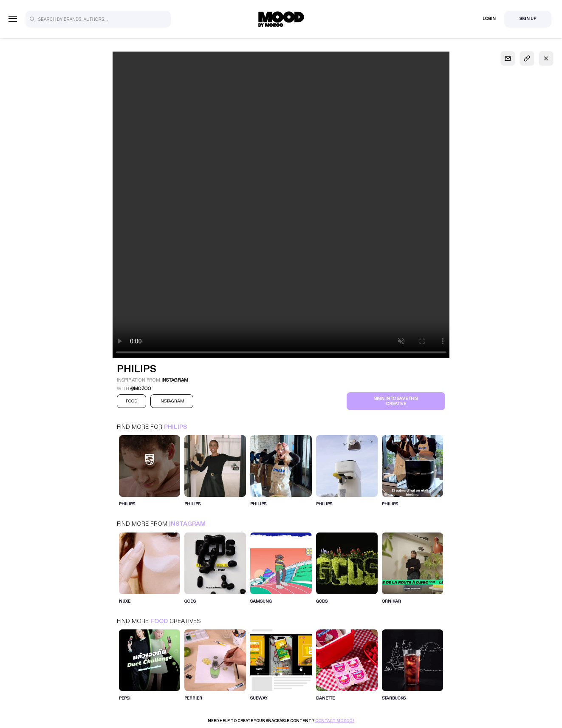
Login (489, 19)
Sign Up (528, 19)
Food (159, 621)
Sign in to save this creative (396, 401)
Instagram (187, 524)
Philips (175, 427)
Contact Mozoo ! (335, 721)
